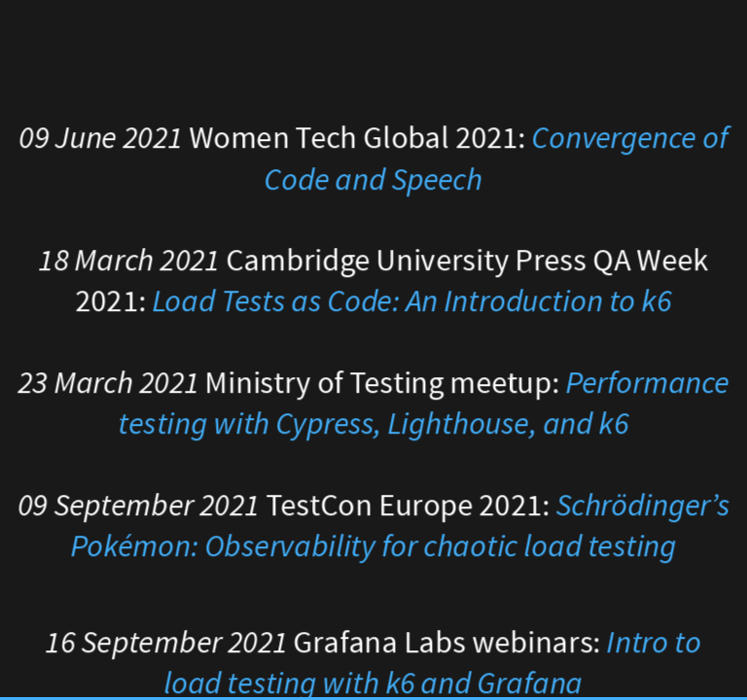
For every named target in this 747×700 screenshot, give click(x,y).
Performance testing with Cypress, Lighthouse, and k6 (424, 403)
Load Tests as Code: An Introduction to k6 (412, 302)
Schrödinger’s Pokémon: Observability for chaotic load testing (400, 525)
